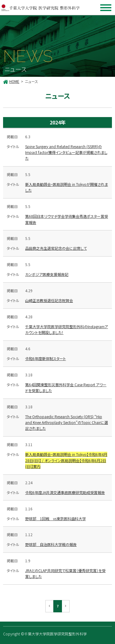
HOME (14, 81)
